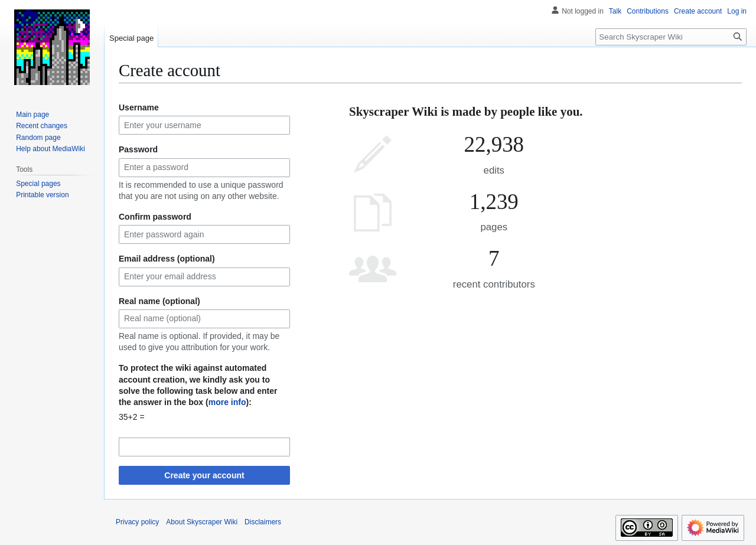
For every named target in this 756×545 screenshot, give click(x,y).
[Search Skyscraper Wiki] (671, 37)
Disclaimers (263, 522)
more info (227, 402)
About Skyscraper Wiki (202, 522)
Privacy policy (137, 522)
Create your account (204, 475)
